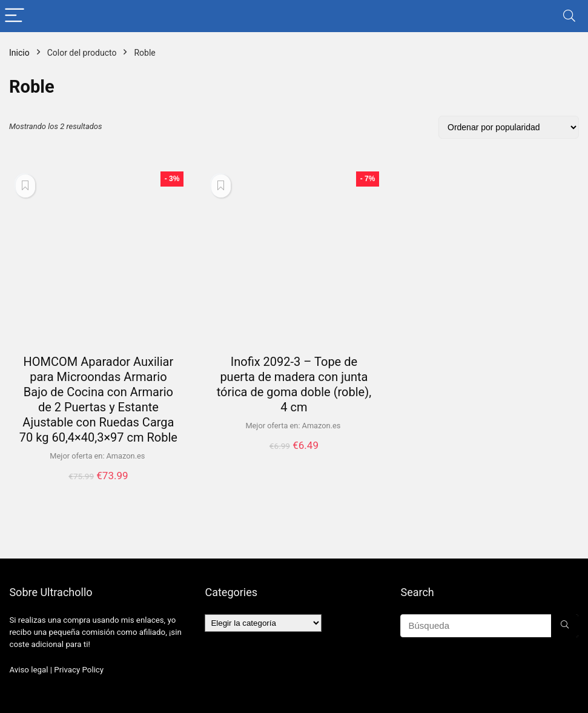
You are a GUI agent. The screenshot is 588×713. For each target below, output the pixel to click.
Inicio (19, 53)
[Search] (569, 16)
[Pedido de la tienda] (509, 127)
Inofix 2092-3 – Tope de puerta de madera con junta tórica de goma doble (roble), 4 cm (294, 384)
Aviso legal (28, 670)
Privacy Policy (79, 670)
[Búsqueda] (565, 626)
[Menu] (15, 16)
